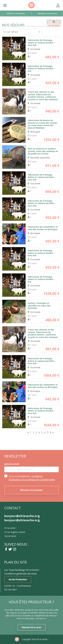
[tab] (54, 23)
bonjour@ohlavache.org (22, 516)
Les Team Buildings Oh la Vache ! (22, 570)
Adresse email (12, 464)
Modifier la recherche (47, 13)
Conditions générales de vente (20, 574)
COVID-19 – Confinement (18, 586)
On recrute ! (11, 589)
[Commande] (22, 32)
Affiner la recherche (16, 13)
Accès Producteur (18, 579)
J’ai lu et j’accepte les (32, 478)
